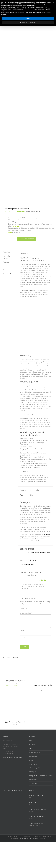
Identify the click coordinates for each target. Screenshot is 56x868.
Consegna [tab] (6, 262)
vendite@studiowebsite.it (14, 757)
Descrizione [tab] (6, 252)
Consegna (33, 764)
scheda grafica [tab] (7, 266)
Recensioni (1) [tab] (7, 274)
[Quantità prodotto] (10, 239)
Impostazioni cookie (40, 839)
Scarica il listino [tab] (8, 270)
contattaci (47, 535)
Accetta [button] (28, 19)
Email (22, 638)
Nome (22, 630)
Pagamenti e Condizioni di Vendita (41, 776)
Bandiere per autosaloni (15, 722)
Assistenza (34, 756)
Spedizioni (34, 784)
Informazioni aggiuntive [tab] (7, 257)
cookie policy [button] (32, 6)
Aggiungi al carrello (27, 239)
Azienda (33, 745)
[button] (54, 3)
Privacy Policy (24, 839)
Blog (32, 741)
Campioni (33, 772)
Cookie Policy (31, 839)
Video (32, 760)
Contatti (33, 749)
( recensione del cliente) (32, 212)
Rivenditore (34, 780)
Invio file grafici (35, 768)
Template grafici (35, 752)
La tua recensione (26, 613)
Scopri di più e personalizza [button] (28, 23)
